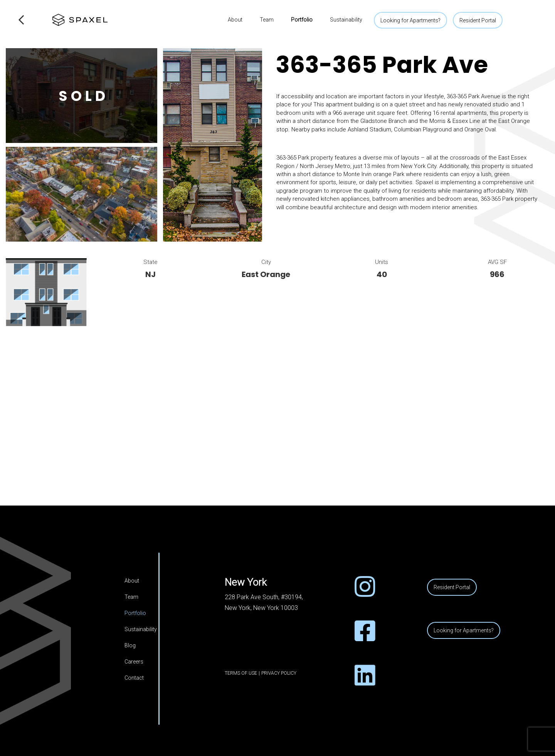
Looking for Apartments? (410, 20)
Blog (130, 645)
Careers (134, 662)
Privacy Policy (279, 673)
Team (267, 20)
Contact (134, 678)
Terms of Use (241, 673)
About (235, 20)
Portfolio (302, 20)
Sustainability (346, 20)
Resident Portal (478, 20)
